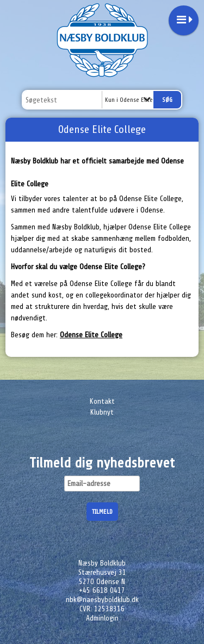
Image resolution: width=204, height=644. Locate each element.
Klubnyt (102, 412)
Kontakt (102, 401)
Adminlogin (102, 618)
